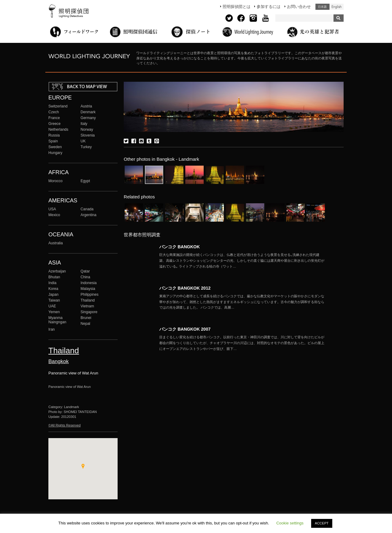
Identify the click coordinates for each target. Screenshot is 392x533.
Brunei (86, 318)
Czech (54, 112)
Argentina (89, 215)
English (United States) (337, 7)
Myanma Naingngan (57, 320)
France (54, 118)
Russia (54, 135)
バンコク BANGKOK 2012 (185, 288)
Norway (87, 129)
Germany (88, 118)
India (52, 283)
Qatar (85, 271)
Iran (52, 329)
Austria (86, 106)
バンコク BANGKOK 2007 (185, 329)
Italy (84, 124)
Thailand (88, 300)
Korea (53, 289)
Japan (53, 295)
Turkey (86, 147)
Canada (87, 209)
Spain (53, 141)
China (85, 277)
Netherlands (58, 129)
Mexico (54, 215)
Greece (55, 124)
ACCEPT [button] (322, 523)
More (242, 261)
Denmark (88, 112)
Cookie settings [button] (290, 523)
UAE (52, 306)
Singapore (89, 312)
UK (83, 141)
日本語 (322, 7)
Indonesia (89, 283)
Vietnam (87, 306)
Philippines (89, 295)
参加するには (269, 7)
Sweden (55, 147)
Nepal (85, 324)
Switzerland (58, 106)
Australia (56, 243)
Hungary (55, 153)
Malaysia (88, 289)
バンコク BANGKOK (179, 247)
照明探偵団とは (237, 7)
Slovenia (88, 135)
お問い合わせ (299, 7)
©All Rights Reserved (64, 425)
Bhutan (54, 277)
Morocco (55, 181)
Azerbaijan (57, 271)
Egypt (85, 181)
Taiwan (54, 300)
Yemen (54, 312)
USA (52, 209)
